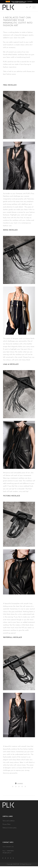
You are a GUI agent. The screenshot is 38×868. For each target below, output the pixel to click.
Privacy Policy (7, 824)
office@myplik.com (7, 853)
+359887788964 (10, 851)
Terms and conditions (9, 821)
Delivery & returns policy (10, 828)
